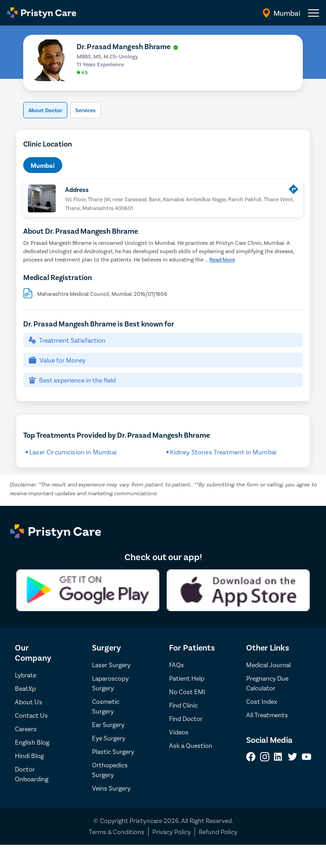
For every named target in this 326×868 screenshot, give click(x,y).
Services (85, 110)
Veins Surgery (111, 788)
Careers (26, 729)
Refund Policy (218, 832)
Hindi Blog (29, 756)
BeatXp (25, 688)
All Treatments (267, 715)
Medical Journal (268, 665)
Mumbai (43, 165)
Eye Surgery (109, 738)
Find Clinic (183, 705)
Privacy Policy (172, 832)
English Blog (32, 742)
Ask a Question (191, 745)
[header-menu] (313, 13)
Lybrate (26, 675)
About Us (29, 702)
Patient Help (187, 678)
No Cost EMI (187, 692)
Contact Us (31, 715)
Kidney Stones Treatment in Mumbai (223, 452)
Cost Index (262, 701)
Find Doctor (186, 718)
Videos (179, 732)
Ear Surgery (108, 724)
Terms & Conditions (117, 832)
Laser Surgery (111, 665)
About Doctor (45, 110)
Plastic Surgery (113, 751)
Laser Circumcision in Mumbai (73, 452)
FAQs (176, 665)
